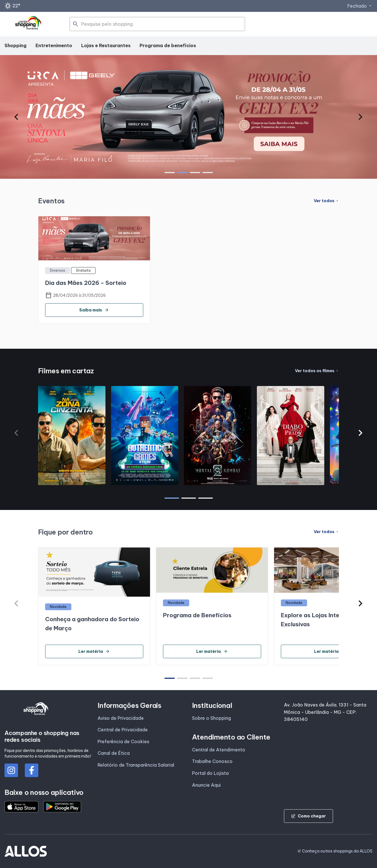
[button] (16, 117)
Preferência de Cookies (123, 741)
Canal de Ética (114, 753)
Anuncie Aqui (206, 785)
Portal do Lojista (210, 773)
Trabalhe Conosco (212, 761)
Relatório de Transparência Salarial (136, 765)
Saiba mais (94, 310)
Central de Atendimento (219, 750)
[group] (188, 117)
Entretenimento (54, 45)
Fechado (360, 6)
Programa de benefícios (168, 45)
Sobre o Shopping (211, 718)
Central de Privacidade (123, 730)
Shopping (16, 45)
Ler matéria (94, 651)
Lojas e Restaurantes (106, 45)
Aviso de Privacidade (121, 718)
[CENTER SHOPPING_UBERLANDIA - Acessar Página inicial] (28, 24)
